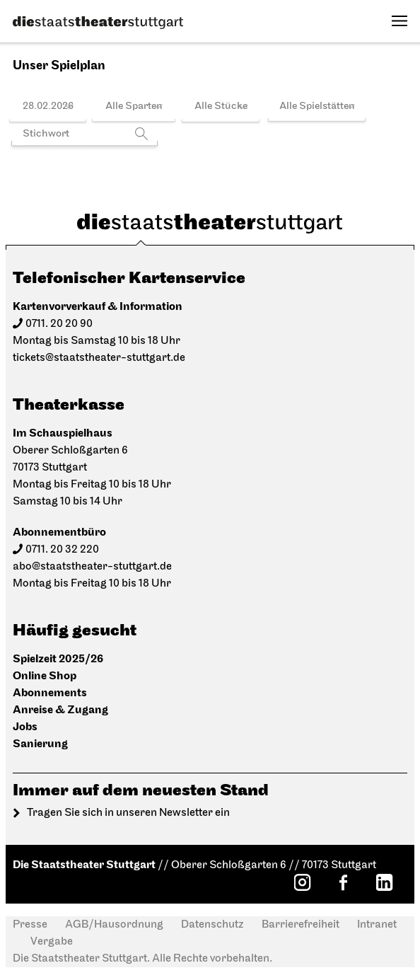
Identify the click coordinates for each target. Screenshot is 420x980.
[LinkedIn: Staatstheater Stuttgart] (384, 882)
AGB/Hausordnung (114, 925)
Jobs (25, 727)
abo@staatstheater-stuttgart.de (92, 567)
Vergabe (52, 942)
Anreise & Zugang (60, 710)
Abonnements (50, 693)
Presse (30, 925)
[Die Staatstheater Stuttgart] (98, 23)
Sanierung (40, 744)
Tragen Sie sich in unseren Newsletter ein (128, 813)
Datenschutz (212, 925)
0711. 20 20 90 (59, 324)
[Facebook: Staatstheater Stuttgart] (343, 882)
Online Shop (45, 676)
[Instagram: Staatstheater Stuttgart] (302, 882)
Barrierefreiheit (301, 925)
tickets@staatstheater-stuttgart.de (99, 358)
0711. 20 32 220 (62, 550)
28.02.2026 (48, 106)
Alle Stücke (221, 106)
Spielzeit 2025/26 (58, 659)
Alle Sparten (134, 106)
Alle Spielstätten (317, 106)
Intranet (377, 925)
